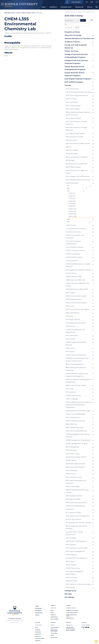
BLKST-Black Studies (73, 167)
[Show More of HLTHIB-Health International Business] (93, 343)
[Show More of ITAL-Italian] (93, 389)
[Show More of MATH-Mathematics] (93, 418)
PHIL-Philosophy (72, 470)
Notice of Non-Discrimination (54, 630)
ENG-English (70, 293)
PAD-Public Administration (75, 464)
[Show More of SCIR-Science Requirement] (93, 506)
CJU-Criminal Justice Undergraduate (73, 242)
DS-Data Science (72, 261)
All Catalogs (69, 597)
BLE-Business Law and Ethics (76, 164)
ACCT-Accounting (72, 89)
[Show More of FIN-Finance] (93, 306)
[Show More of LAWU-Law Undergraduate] (93, 414)
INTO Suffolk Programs (74, 82)
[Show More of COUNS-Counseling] (93, 254)
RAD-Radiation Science (74, 496)
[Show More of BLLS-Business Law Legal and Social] (93, 171)
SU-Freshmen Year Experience (77, 558)
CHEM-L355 (72, 217)
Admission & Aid (66, 7)
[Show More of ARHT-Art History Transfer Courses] (93, 144)
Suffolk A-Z (53, 615)
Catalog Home (70, 591)
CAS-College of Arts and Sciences (78, 176)
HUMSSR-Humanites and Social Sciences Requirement (77, 360)
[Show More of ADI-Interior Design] (93, 109)
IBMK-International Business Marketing (76, 369)
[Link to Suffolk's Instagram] (88, 627)
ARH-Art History (71, 140)
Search (77, 28)
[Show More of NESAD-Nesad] (93, 461)
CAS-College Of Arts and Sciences (78, 180)
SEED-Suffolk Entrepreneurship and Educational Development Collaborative (79, 405)
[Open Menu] (97, 7)
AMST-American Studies (74, 137)
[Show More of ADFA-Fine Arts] (93, 99)
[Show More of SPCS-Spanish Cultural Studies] (93, 548)
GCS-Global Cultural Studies (76, 323)
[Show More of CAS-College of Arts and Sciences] (93, 177)
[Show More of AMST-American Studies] (93, 137)
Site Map (68, 594)
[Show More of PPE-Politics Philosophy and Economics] (93, 481)
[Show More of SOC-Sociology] (93, 538)
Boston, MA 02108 (70, 630)
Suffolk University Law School (71, 615)
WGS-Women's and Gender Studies (78, 584)
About (44, 7)
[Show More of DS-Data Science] (93, 261)
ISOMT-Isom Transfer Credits (76, 385)
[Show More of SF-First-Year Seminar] (93, 520)
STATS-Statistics (71, 555)
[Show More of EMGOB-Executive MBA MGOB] (93, 290)
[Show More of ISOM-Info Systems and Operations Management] (93, 380)
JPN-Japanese (71, 392)
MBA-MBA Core (71, 424)
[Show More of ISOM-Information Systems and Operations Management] (93, 374)
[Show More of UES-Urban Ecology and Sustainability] (93, 572)
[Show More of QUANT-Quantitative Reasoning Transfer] (93, 490)
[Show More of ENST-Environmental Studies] (93, 296)
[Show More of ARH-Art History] (93, 141)
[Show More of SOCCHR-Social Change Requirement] (93, 532)
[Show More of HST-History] (93, 352)
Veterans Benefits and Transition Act (79, 38)
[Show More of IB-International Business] (93, 365)
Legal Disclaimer (55, 628)
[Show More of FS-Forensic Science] (93, 320)
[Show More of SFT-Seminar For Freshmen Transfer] (93, 523)
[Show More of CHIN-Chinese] (93, 225)
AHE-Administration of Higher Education (76, 123)
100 (68, 186)
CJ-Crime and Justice (73, 232)
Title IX (52, 635)
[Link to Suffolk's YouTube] (86, 627)
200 (68, 188)
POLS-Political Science (74, 477)
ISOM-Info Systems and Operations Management (78, 381)
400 (68, 219)
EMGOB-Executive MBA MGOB (77, 289)
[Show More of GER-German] (93, 327)
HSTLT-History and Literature (76, 355)
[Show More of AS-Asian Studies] (93, 154)
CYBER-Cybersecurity (73, 396)
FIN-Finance (70, 306)
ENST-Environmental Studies (76, 296)
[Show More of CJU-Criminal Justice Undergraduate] (93, 242)
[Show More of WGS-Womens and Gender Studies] (93, 411)
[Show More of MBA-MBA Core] (93, 424)
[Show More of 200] (87, 189)
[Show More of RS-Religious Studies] (93, 499)
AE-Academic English (73, 118)
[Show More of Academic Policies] (93, 42)
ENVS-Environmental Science (76, 303)
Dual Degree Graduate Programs (78, 79)
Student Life (79, 7)
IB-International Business (75, 364)
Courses (68, 85)
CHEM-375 (72, 206)
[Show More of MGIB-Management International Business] (93, 435)
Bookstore (38, 641)
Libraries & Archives (40, 638)
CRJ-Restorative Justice (74, 257)
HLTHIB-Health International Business (76, 344)
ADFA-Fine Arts (71, 99)
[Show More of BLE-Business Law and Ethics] (93, 164)
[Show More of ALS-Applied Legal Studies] (93, 134)
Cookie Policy (54, 637)
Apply (92, 2)
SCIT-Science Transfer (73, 513)
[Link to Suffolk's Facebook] (82, 627)
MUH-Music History (73, 454)
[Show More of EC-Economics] (93, 274)
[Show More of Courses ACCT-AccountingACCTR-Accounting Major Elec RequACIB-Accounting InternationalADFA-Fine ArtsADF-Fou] (93, 85)
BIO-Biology (70, 160)
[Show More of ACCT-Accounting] (93, 89)
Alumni (90, 7)
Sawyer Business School (72, 613)
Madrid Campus (70, 618)
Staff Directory (54, 617)
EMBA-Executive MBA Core (75, 280)
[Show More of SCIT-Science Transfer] (93, 513)
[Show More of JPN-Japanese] (93, 392)
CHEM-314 (72, 196)
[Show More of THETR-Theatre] (93, 565)
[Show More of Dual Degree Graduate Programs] (93, 79)
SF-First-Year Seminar (73, 519)
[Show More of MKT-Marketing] (93, 451)
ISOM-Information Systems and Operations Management (77, 375)
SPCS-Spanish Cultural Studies (77, 548)
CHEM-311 (72, 193)
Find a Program (73, 2)
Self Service (38, 636)
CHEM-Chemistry (72, 183)
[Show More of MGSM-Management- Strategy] (93, 444)
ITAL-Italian (70, 389)
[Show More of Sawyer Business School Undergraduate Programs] (93, 67)
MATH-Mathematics (73, 417)
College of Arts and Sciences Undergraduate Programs (76, 56)
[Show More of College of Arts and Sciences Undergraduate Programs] (93, 55)
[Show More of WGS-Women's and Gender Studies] (93, 585)
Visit (87, 2)
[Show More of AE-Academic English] (93, 119)
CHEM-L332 (72, 214)
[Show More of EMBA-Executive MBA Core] (93, 280)
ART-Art (68, 147)
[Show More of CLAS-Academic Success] (93, 247)
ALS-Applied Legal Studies (75, 133)
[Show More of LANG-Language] (93, 399)
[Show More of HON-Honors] (93, 349)
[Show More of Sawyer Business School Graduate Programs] (93, 73)
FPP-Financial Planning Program (77, 309)
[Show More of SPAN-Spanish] (93, 545)
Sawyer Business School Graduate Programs (74, 74)
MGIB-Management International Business (78, 436)
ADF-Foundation (72, 102)
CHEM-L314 (72, 209)
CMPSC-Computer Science (75, 250)
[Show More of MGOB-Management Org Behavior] (93, 440)
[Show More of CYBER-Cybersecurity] (93, 396)
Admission (38, 611)
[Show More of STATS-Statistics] (93, 555)
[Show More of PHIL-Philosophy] (93, 471)
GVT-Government (72, 336)
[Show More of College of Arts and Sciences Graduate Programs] (93, 61)
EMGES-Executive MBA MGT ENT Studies (77, 285)
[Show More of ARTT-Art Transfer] (93, 151)
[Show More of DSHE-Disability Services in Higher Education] (93, 264)
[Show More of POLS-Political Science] (93, 478)
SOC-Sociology (71, 538)
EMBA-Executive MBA (74, 277)
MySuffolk (38, 630)
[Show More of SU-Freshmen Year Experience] (93, 558)
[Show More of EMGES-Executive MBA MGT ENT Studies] (93, 284)
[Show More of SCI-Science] (93, 510)
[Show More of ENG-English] (93, 293)
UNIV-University (71, 578)
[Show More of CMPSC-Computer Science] (93, 251)
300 (68, 191)
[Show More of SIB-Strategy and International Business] (93, 526)
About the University (73, 35)
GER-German (70, 326)
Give (97, 2)
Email (37, 628)
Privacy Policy (54, 633)
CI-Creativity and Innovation (76, 229)
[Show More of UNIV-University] (93, 578)
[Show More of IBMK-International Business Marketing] (93, 368)
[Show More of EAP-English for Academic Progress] (93, 270)
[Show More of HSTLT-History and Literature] (93, 355)
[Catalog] (72, 21)
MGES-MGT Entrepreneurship (76, 431)
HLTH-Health (70, 339)
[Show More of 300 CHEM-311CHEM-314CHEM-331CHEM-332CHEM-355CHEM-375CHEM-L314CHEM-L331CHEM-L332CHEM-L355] (84, 191)
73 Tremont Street (70, 629)
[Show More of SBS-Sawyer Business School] (93, 503)
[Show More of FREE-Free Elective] (93, 313)
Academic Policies (72, 42)
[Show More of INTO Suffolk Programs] (93, 82)
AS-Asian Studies (72, 154)
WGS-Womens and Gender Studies (78, 411)
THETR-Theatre (71, 565)
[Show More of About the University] (93, 35)
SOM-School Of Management (76, 541)
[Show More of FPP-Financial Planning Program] (93, 310)
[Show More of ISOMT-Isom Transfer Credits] (93, 386)
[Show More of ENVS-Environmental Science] (93, 303)
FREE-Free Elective (73, 313)
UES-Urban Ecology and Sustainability (74, 573)
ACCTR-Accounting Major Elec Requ (79, 92)
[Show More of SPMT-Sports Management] (93, 552)
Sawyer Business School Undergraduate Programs (75, 68)
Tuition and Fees (71, 51)
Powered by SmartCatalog (15, 618)
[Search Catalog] (77, 24)
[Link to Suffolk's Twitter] (84, 627)
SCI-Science (70, 509)
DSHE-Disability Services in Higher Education (78, 265)
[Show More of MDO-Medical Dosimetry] (93, 428)
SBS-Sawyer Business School (76, 503)
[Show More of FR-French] (93, 316)
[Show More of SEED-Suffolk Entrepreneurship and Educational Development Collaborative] (93, 403)
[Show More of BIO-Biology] (93, 161)
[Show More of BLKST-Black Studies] (93, 167)
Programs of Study (72, 32)
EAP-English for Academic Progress (78, 270)
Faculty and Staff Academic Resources (76, 46)
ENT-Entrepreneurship (74, 299)
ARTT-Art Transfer (72, 150)
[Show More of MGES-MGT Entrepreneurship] (93, 431)
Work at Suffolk (54, 619)
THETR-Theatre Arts (73, 568)
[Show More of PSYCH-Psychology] (93, 487)
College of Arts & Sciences (72, 610)
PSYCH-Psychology (73, 487)
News (52, 610)
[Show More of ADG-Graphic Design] (93, 106)
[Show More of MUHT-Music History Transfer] (93, 457)
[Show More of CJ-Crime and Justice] (93, 232)
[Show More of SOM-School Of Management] (93, 542)
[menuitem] (44, 7)
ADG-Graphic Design (73, 106)
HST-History (70, 352)
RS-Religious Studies (73, 499)
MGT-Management (72, 447)
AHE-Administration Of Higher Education (77, 129)
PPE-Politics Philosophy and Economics (76, 482)
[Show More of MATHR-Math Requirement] (93, 421)
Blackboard (38, 634)
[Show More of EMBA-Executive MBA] (93, 277)
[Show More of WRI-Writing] (93, 588)
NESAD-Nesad (71, 460)
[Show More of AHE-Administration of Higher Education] (93, 122)
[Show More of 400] (93, 220)
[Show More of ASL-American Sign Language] (93, 157)
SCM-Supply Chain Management (77, 516)
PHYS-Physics (71, 474)
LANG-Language (72, 399)
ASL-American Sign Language (77, 157)
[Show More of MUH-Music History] (93, 454)
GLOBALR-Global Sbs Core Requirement (75, 331)
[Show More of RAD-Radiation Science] (93, 496)
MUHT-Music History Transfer (76, 457)
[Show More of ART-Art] (93, 147)
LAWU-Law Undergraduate (75, 414)
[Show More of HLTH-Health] (93, 339)
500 (68, 222)
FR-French (69, 316)
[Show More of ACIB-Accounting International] (93, 96)
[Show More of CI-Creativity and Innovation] (93, 229)
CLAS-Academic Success (75, 247)
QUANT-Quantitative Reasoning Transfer (77, 491)
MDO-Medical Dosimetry (75, 428)
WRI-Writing (70, 588)
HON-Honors (70, 348)
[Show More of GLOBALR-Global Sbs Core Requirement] (93, 330)
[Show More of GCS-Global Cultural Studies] (93, 323)
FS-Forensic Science (73, 320)
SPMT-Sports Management (75, 551)
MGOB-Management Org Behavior (78, 440)
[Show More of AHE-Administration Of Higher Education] (93, 128)
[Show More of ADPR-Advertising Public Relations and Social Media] (93, 113)
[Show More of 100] (90, 186)
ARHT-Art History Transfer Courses (78, 144)
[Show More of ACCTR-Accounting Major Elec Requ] (93, 92)
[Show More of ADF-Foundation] (93, 103)
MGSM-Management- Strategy (77, 444)
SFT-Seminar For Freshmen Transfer (78, 523)
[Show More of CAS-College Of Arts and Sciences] (93, 180)
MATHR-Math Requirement (75, 421)
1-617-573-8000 (70, 627)
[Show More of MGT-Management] (93, 447)
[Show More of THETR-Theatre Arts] (93, 569)
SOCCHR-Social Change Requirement (74, 533)
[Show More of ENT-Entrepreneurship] (93, 300)
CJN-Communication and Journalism (75, 237)
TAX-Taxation (70, 561)
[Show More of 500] (90, 222)
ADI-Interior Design (73, 109)
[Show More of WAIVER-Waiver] (93, 581)
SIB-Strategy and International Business (77, 527)
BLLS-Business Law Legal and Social (77, 172)
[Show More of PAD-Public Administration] (93, 464)
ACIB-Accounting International (77, 95)
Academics (53, 7)
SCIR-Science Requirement (75, 506)
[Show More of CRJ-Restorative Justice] (93, 258)
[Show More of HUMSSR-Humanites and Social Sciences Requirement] (93, 359)
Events (52, 613)
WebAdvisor (38, 632)
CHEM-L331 (72, 211)
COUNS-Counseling (73, 254)
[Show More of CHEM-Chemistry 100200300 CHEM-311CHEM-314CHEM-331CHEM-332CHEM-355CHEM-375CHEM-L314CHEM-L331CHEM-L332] (93, 183)
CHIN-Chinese (71, 225)
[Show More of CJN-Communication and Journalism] (93, 236)
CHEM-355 (72, 204)
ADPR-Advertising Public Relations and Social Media (78, 114)
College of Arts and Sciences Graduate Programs (76, 62)
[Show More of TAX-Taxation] (93, 562)
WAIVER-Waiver (71, 581)
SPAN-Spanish (71, 545)
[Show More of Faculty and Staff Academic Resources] (93, 45)
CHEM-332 (72, 201)
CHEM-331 (72, 199)
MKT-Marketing (71, 450)
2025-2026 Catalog (10, 13)
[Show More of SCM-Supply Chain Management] (93, 516)
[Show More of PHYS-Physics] (93, 474)
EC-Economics (71, 273)
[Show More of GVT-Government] (93, 336)
